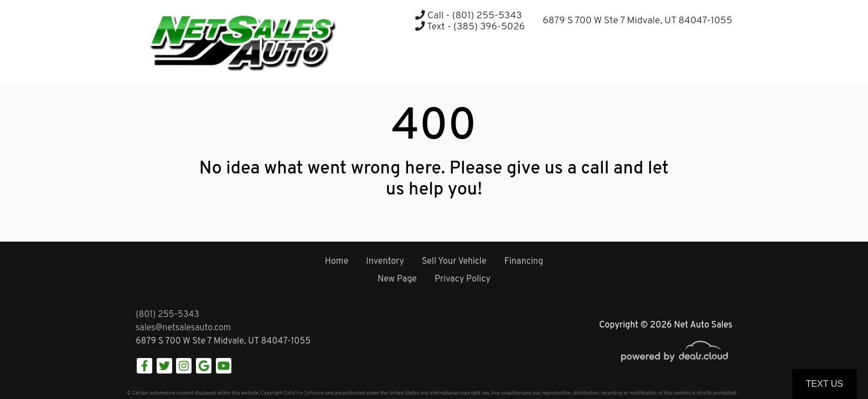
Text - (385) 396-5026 (470, 27)
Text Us (825, 384)
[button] (696, 61)
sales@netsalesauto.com (183, 328)
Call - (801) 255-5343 (468, 16)
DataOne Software (304, 393)
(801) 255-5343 (167, 315)
